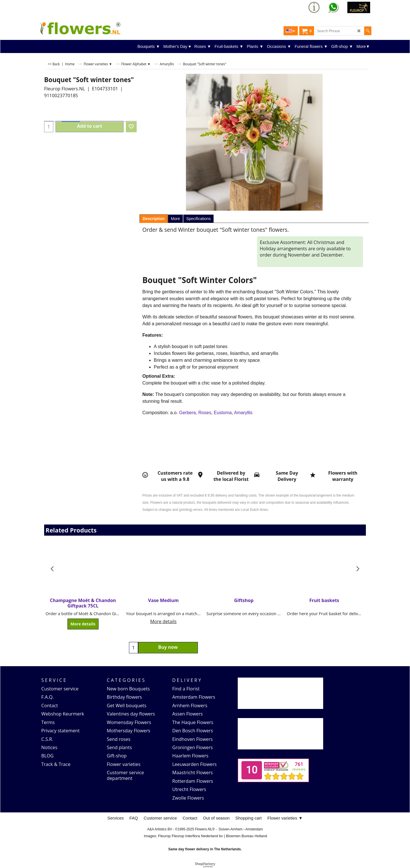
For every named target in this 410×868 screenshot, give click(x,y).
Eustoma (223, 413)
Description (154, 219)
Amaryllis (243, 413)
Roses (205, 413)
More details (83, 624)
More (175, 219)
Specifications (198, 219)
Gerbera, (188, 413)
